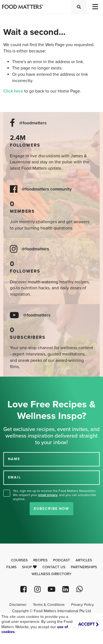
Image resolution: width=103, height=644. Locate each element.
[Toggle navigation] (95, 7)
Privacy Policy (83, 605)
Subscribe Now (51, 509)
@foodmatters (33, 123)
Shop (29, 567)
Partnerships (84, 567)
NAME (14, 459)
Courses (19, 560)
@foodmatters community (47, 189)
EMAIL (15, 477)
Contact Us (54, 567)
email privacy (48, 495)
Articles (84, 560)
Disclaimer (18, 605)
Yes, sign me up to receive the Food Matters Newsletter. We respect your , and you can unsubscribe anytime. (55, 495)
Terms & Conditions (49, 605)
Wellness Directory (51, 574)
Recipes (40, 560)
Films (11, 567)
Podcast (62, 560)
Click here (13, 91)
